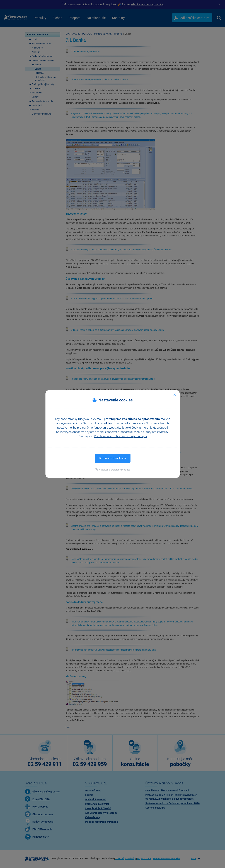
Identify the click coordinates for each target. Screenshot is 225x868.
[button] (112, 470)
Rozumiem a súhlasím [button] (113, 458)
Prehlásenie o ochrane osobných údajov (120, 436)
